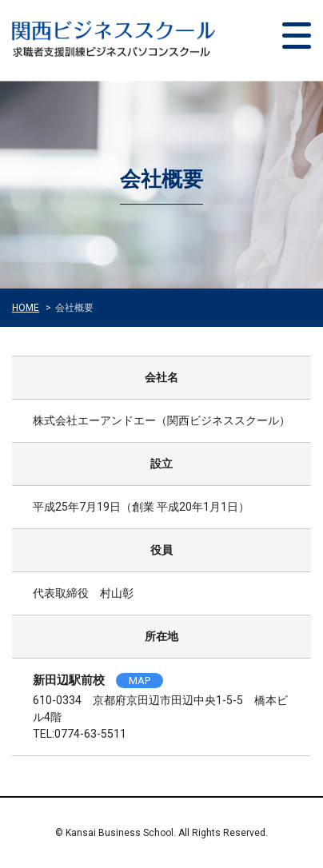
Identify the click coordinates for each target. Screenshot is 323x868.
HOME (26, 308)
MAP (140, 681)
